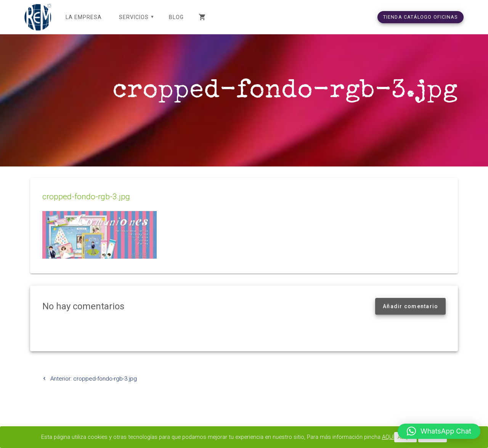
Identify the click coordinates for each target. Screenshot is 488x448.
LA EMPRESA (84, 17)
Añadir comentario (410, 315)
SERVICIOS (134, 17)
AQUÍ (392, 437)
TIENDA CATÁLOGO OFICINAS (421, 17)
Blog (176, 17)
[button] (439, 431)
